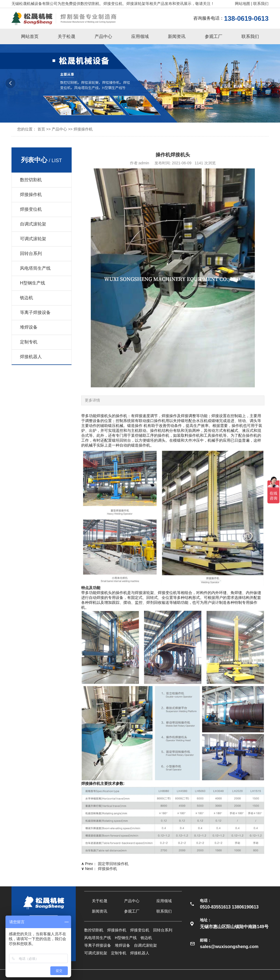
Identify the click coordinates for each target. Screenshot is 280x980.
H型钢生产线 (33, 283)
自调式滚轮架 (33, 224)
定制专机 (29, 342)
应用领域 (140, 36)
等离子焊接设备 (35, 312)
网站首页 (30, 36)
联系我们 (261, 4)
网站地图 (243, 4)
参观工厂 (214, 36)
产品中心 (103, 36)
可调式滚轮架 (33, 239)
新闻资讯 (177, 36)
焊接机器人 (31, 357)
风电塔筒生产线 (35, 268)
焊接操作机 (83, 129)
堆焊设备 (29, 327)
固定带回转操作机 (113, 864)
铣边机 (27, 298)
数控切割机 (31, 180)
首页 (41, 129)
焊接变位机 (31, 209)
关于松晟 (66, 36)
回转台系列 (31, 253)
